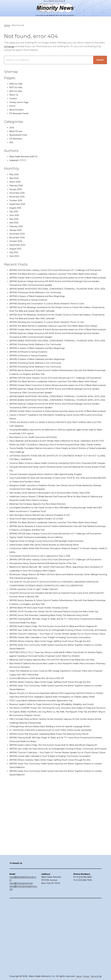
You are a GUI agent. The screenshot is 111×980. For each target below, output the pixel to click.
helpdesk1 (15, 160)
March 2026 (16, 182)
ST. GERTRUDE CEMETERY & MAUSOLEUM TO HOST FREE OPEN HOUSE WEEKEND (57, 853)
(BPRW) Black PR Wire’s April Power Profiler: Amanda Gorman (45, 682)
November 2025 (19, 197)
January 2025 (17, 230)
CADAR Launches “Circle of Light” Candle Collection (39, 664)
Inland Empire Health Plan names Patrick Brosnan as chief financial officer (52, 612)
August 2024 (17, 249)
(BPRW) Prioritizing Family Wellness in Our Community (41, 308)
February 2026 (18, 186)
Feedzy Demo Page (21, 102)
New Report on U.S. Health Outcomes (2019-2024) (38, 486)
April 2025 (15, 223)
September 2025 (19, 204)
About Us (15, 95)
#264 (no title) (17, 84)
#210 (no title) (17, 88)
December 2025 (19, 193)
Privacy (86, 976)
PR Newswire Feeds (21, 113)
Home (13, 106)
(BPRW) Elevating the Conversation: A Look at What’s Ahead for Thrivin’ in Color (55, 319)
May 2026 (15, 175)
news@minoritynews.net (21, 954)
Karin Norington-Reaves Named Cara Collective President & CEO (46, 575)
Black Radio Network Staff (24, 157)
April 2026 (15, 178)
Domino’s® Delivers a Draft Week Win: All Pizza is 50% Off (42, 782)
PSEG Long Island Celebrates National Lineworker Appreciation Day (48, 812)
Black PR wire (17, 131)
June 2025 (15, 215)
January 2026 (17, 189)
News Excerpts (18, 110)
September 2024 (19, 245)
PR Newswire (17, 139)
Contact (14, 99)
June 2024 (15, 256)
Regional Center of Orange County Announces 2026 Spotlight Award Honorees (55, 608)
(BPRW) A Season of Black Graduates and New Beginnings (43, 311)
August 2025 (17, 208)
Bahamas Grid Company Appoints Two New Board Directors (44, 563)
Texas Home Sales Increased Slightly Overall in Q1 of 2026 (42, 578)
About (77, 976)
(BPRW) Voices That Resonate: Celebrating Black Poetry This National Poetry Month (58, 693)
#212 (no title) (17, 91)
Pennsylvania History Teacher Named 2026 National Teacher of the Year (51, 634)
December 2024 (19, 234)
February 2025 (18, 227)
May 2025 (15, 219)
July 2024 (15, 252)
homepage (11, 46)
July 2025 (15, 212)
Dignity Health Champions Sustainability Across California (42, 604)
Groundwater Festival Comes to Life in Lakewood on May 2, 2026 (46, 623)
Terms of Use (97, 976)
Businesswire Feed (20, 135)
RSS (12, 142)
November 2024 (19, 238)
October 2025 (17, 200)
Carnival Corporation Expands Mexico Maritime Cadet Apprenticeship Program (55, 530)
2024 (12, 128)
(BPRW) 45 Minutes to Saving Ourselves (32, 315)
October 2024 (17, 241)
